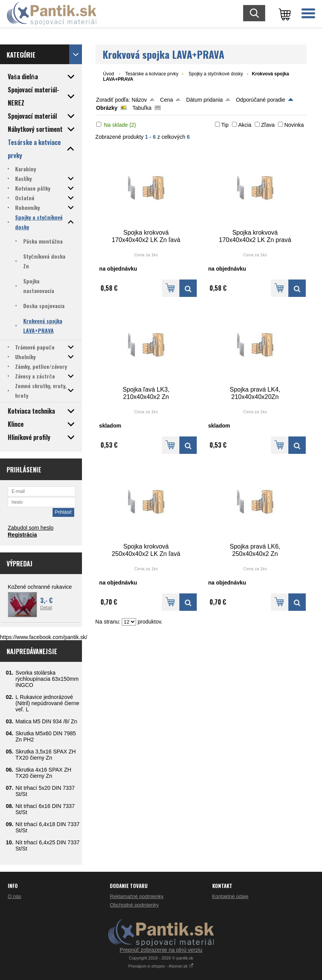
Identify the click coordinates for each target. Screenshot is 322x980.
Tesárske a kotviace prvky (152, 74)
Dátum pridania (204, 100)
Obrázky (107, 108)
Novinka (294, 125)
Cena (166, 100)
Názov (139, 100)
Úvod (109, 74)
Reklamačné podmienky (137, 896)
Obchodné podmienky (134, 905)
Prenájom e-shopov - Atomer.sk (161, 966)
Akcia (245, 125)
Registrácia (22, 535)
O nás (14, 896)
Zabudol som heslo (31, 528)
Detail (46, 608)
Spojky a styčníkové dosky (216, 74)
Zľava (268, 125)
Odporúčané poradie (261, 100)
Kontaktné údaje (230, 896)
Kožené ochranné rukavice (40, 587)
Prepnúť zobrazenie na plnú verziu (161, 950)
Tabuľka (142, 108)
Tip (225, 125)
